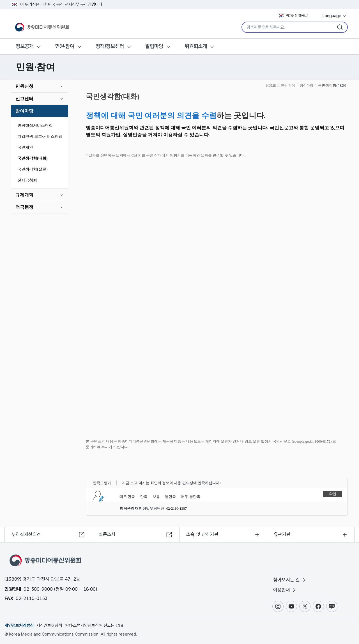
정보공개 (25, 46)
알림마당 (154, 46)
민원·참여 (65, 46)
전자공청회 (27, 180)
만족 (144, 497)
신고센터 (24, 99)
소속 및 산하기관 (202, 534)
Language (335, 16)
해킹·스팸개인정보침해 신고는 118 (94, 625)
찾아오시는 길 (290, 580)
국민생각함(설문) (32, 169)
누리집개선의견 (26, 534)
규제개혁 (24, 195)
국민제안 (25, 147)
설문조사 (107, 534)
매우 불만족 (190, 497)
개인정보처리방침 (19, 625)
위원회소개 (196, 46)
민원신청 (24, 86)
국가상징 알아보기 (294, 16)
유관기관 (282, 534)
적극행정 (24, 207)
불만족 (170, 497)
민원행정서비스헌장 (35, 126)
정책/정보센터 (110, 46)
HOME (271, 86)
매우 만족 (127, 497)
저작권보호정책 (49, 625)
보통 (156, 497)
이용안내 (285, 590)
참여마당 (24, 111)
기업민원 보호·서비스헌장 (40, 136)
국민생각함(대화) (32, 158)
